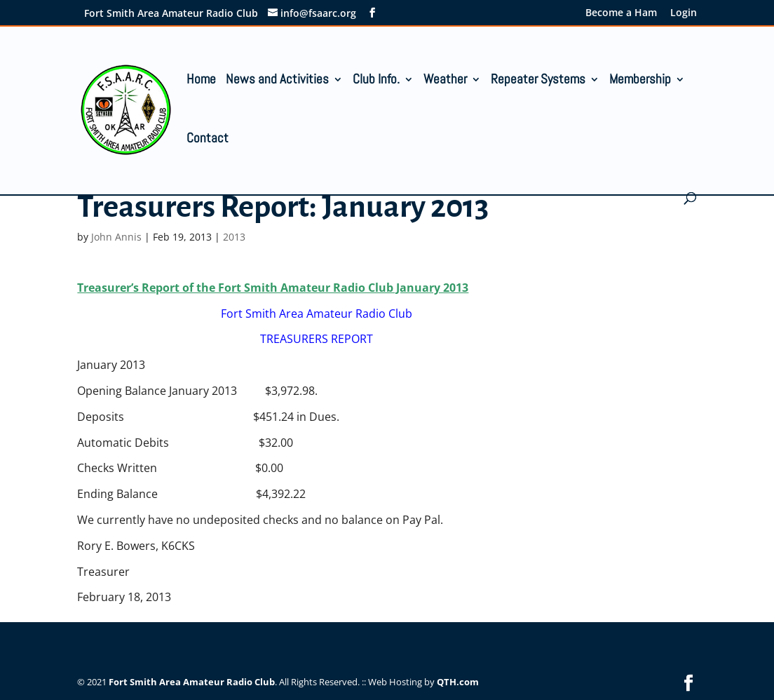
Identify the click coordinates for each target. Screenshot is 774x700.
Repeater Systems (538, 81)
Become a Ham (621, 13)
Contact (208, 140)
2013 (234, 237)
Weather (445, 81)
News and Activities (277, 81)
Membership (640, 81)
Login (684, 13)
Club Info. (376, 81)
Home (201, 81)
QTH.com (458, 682)
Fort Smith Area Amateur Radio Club (192, 682)
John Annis (116, 237)
